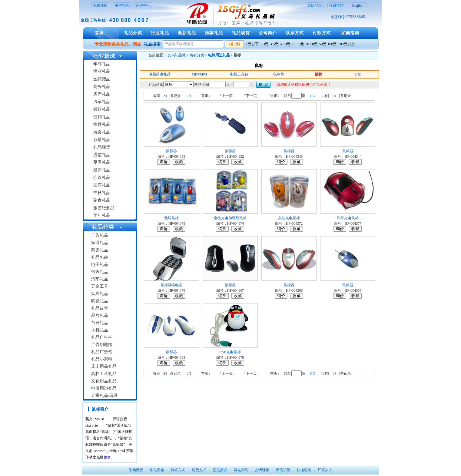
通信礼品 (102, 155)
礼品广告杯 (102, 337)
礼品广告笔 (102, 352)
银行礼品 (102, 109)
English (358, 5)
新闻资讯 (283, 470)
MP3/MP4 (199, 74)
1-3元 (264, 44)
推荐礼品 (214, 33)
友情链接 (262, 470)
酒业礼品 (102, 71)
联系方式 (295, 33)
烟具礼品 (100, 294)
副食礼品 (102, 200)
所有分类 (197, 55)
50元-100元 (328, 44)
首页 (99, 33)
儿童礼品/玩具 (104, 396)
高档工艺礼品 (104, 374)
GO (312, 96)
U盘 (358, 74)
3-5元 (274, 44)
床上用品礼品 (104, 366)
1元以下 (252, 44)
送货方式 (199, 470)
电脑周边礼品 (104, 388)
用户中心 (143, 5)
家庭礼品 (100, 243)
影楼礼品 (102, 140)
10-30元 (298, 44)
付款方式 (322, 33)
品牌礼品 (100, 315)
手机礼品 (100, 330)
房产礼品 (102, 94)
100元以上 (347, 44)
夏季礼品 (102, 162)
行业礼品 (160, 33)
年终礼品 (102, 64)
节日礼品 (100, 323)
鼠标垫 (279, 74)
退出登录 (315, 5)
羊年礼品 (102, 215)
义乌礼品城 (177, 55)
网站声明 (241, 470)
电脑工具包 (239, 74)
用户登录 (122, 5)
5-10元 (285, 44)
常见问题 (157, 470)
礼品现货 (241, 33)
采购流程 (136, 470)
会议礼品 (102, 178)
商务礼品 (102, 87)
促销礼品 (102, 117)
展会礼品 (102, 132)
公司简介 (268, 33)
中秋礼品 (102, 193)
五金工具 (100, 286)
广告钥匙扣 (102, 345)
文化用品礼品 (104, 381)
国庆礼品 (102, 185)
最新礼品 (187, 33)
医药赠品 (102, 79)
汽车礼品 (102, 102)
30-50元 (312, 44)
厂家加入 (325, 470)
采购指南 (350, 33)
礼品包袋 (100, 257)
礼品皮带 (100, 308)
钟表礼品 (100, 272)
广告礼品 (100, 235)
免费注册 (100, 5)
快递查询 (304, 470)
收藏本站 (336, 5)
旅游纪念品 (104, 208)
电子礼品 (100, 265)
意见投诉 (220, 470)
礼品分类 (133, 33)
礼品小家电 (102, 359)
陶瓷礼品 (100, 301)
